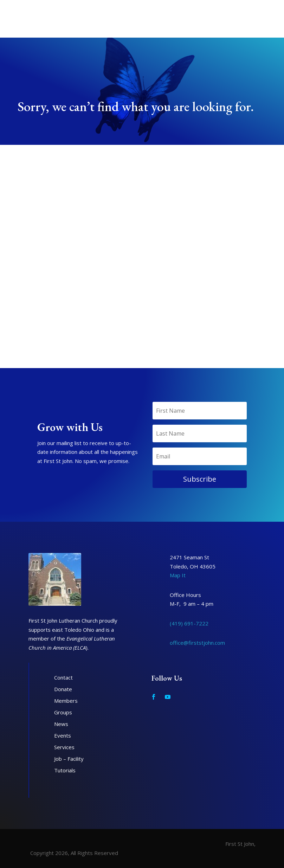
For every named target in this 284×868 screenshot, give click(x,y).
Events (63, 735)
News (61, 724)
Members (66, 701)
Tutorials (65, 770)
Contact (63, 677)
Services (64, 747)
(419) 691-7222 (189, 623)
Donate (63, 689)
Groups (63, 712)
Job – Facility (69, 759)
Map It (178, 575)
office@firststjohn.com (197, 643)
